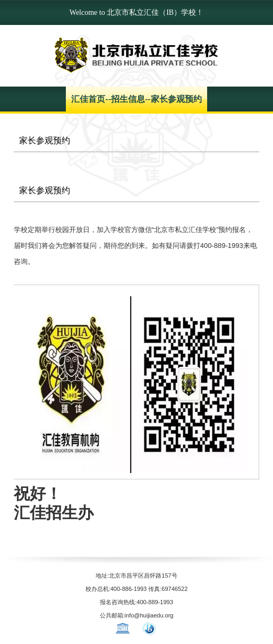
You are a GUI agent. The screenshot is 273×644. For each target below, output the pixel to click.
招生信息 (128, 99)
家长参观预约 (176, 99)
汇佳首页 (88, 99)
